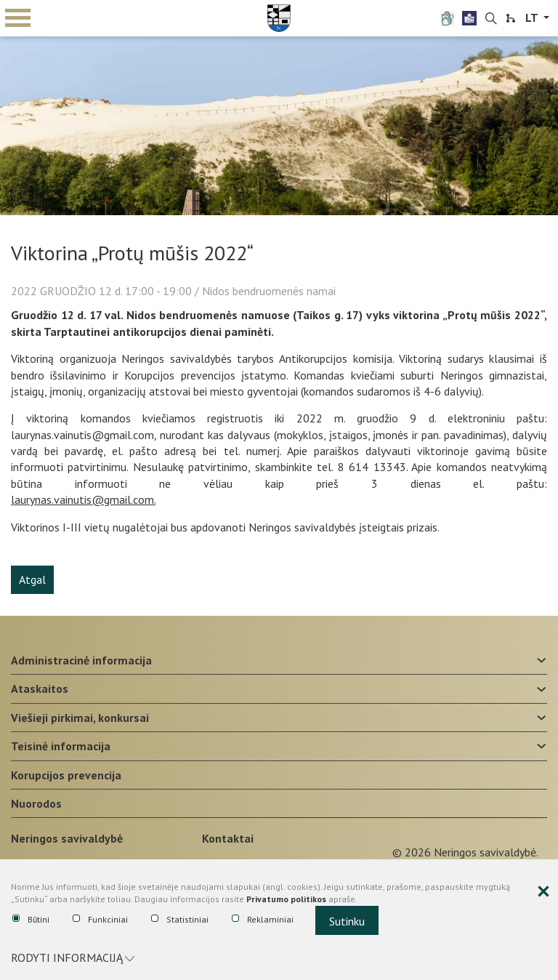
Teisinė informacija (61, 746)
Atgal (32, 579)
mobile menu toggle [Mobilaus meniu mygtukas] (18, 18)
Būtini (31, 920)
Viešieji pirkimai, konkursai (80, 718)
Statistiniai (180, 920)
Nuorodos (36, 803)
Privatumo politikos (286, 899)
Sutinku (347, 921)
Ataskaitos (40, 688)
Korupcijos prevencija (66, 775)
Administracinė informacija (81, 660)
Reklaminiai (263, 920)
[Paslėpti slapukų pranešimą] (543, 892)
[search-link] (491, 19)
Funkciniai (100, 920)
